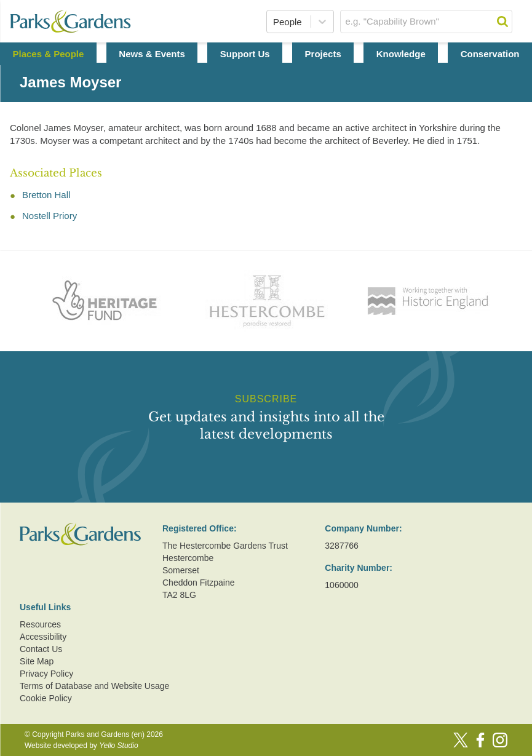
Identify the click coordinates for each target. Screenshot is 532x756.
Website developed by (81, 746)
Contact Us (41, 649)
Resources (40, 624)
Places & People (48, 54)
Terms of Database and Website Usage (94, 686)
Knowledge (401, 54)
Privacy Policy (46, 674)
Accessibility (43, 637)
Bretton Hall (46, 195)
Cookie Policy (46, 698)
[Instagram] (500, 740)
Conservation (490, 54)
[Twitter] (461, 740)
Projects (323, 54)
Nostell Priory (50, 216)
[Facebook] (480, 740)
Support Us (245, 54)
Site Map (37, 661)
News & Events (152, 54)
